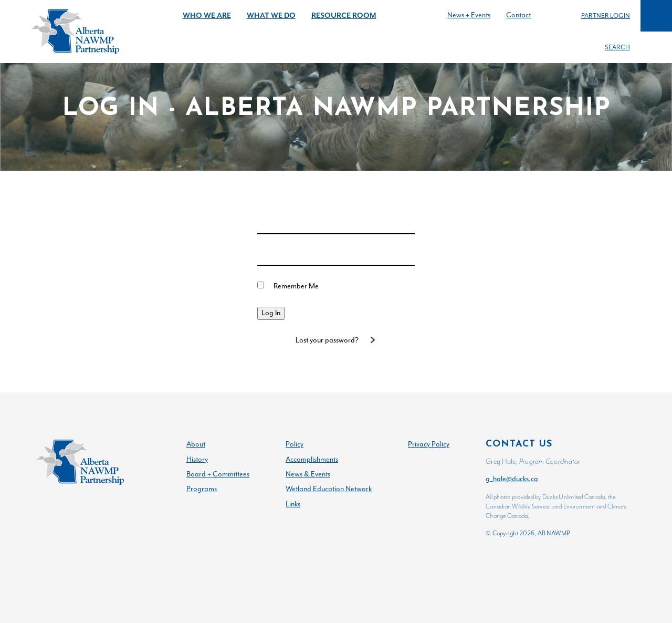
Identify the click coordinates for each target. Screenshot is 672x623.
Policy (295, 444)
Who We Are (207, 15)
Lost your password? (327, 340)
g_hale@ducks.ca (512, 479)
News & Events (308, 474)
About (196, 444)
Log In (271, 313)
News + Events (469, 15)
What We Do (271, 15)
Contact (518, 15)
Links (293, 504)
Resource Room (344, 15)
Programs (202, 489)
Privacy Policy (429, 444)
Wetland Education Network (329, 489)
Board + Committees (218, 474)
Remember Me (296, 286)
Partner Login (606, 16)
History (197, 459)
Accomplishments (312, 459)
